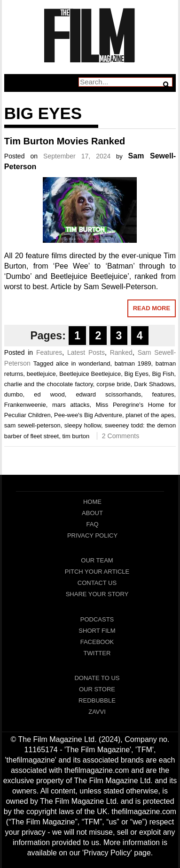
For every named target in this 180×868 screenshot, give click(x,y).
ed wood (49, 394)
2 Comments (121, 436)
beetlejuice (41, 374)
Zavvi (97, 712)
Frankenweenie (25, 405)
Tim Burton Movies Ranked (65, 141)
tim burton (76, 436)
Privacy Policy (92, 535)
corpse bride (113, 384)
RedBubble (97, 700)
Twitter (97, 653)
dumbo (14, 394)
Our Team (97, 560)
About (92, 513)
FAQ (92, 524)
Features (49, 352)
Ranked (121, 352)
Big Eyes (137, 374)
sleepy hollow (83, 425)
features (163, 394)
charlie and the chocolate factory (49, 384)
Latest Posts (86, 352)
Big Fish (163, 374)
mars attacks (71, 405)
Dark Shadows (154, 384)
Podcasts (97, 619)
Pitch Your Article (97, 572)
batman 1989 (133, 363)
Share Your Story (97, 594)
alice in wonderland (83, 363)
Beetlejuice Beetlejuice (90, 374)
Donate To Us (97, 678)
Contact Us (97, 583)
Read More (152, 308)
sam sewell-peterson (32, 425)
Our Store (97, 689)
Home (92, 502)
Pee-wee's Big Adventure (88, 415)
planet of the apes (150, 415)
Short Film (97, 631)
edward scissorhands (108, 394)
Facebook (97, 642)
